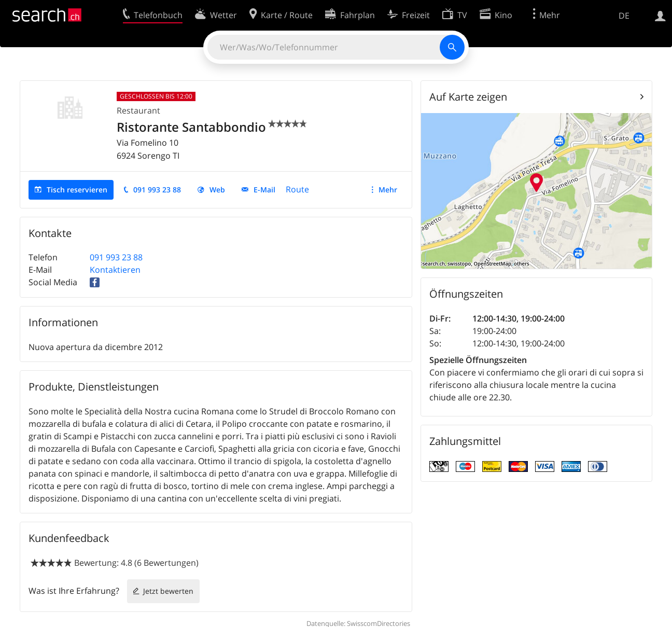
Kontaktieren (115, 270)
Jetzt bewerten (168, 591)
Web (217, 190)
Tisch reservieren (77, 190)
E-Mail (264, 190)
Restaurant (138, 110)
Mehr (388, 190)
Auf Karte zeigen (468, 97)
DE (624, 16)
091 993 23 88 (157, 190)
